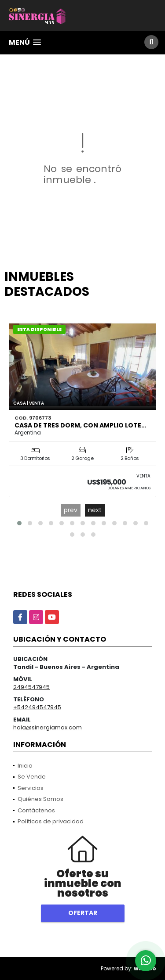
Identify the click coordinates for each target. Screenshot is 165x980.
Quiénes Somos (40, 799)
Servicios (31, 788)
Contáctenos (36, 810)
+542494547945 (37, 707)
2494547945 (31, 687)
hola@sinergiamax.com (48, 727)
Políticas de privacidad (51, 821)
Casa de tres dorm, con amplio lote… (80, 425)
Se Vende (32, 777)
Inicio (25, 766)
